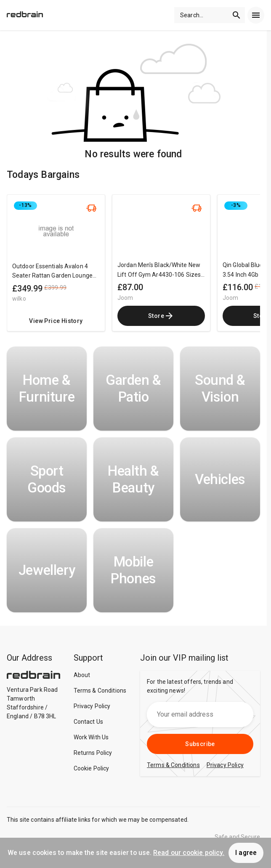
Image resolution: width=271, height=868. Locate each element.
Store (161, 316)
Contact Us (89, 722)
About (82, 675)
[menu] (256, 15)
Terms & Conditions (100, 691)
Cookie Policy (92, 768)
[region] (133, 267)
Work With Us (91, 737)
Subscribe (200, 744)
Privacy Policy (92, 706)
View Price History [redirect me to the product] (56, 321)
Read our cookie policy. (189, 853)
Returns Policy (93, 753)
